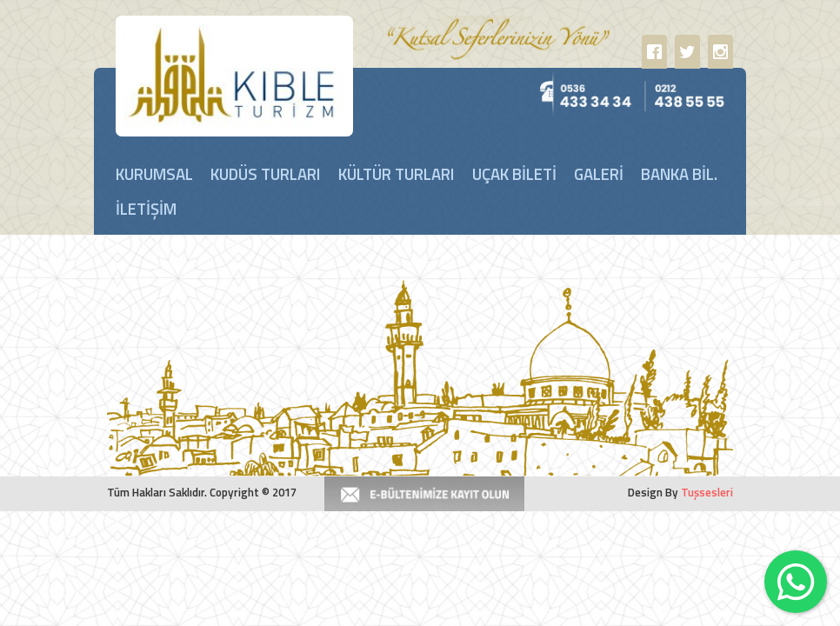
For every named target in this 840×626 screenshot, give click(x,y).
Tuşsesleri (707, 492)
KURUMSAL (154, 174)
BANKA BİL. (679, 174)
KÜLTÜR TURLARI (397, 174)
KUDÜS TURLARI (266, 174)
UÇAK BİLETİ (514, 174)
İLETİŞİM (146, 209)
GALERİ (599, 174)
